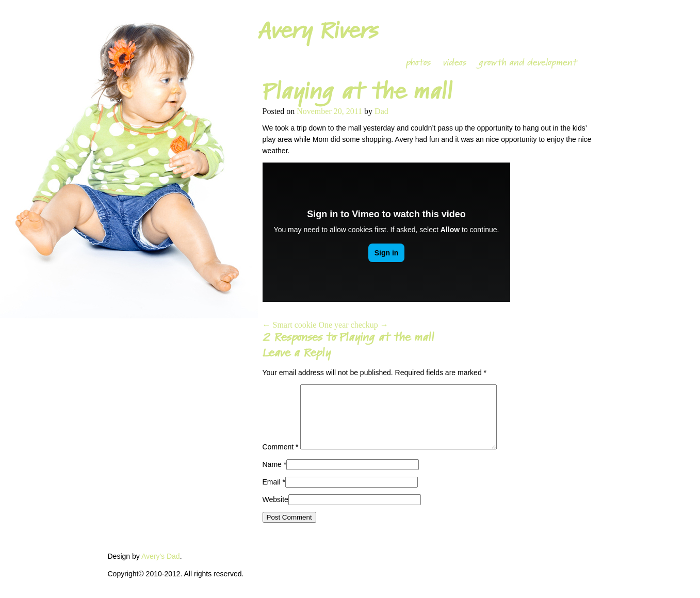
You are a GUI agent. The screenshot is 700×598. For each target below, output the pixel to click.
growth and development (528, 62)
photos (418, 62)
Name (272, 477)
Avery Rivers (318, 31)
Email (272, 494)
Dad (381, 111)
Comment (281, 459)
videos (455, 62)
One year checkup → (353, 325)
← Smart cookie (290, 325)
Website (275, 512)
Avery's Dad (161, 569)
